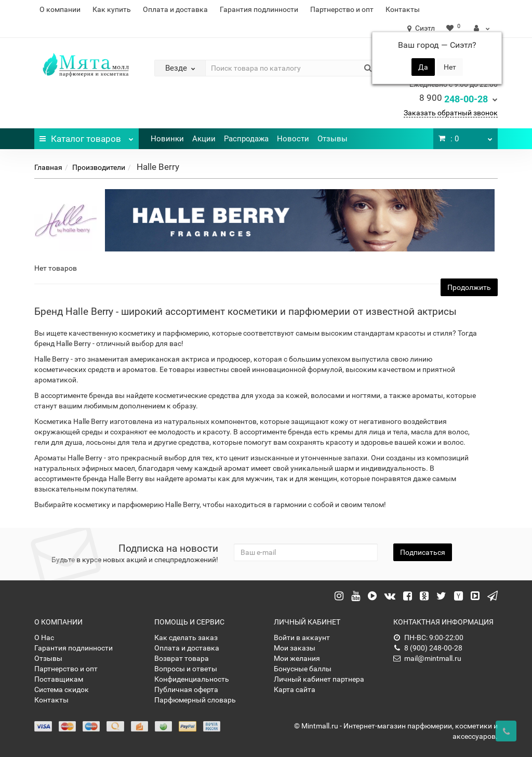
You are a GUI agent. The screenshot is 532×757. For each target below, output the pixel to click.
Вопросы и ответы (186, 669)
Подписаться (423, 552)
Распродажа (246, 139)
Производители (99, 167)
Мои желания (297, 658)
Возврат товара (182, 658)
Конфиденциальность (192, 679)
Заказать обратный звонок (451, 113)
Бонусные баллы (303, 669)
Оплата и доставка (175, 9)
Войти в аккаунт (302, 638)
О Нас (44, 638)
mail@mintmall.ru (427, 658)
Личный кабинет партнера (319, 679)
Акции (204, 139)
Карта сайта (295, 689)
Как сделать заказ (186, 638)
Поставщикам (59, 679)
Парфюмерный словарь (195, 700)
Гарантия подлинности (259, 9)
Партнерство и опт (342, 9)
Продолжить (469, 287)
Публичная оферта (186, 689)
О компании (60, 9)
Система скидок (62, 689)
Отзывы (332, 139)
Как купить (112, 9)
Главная (48, 167)
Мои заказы (295, 648)
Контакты (403, 9)
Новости (293, 139)
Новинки (167, 139)
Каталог (86, 136)
